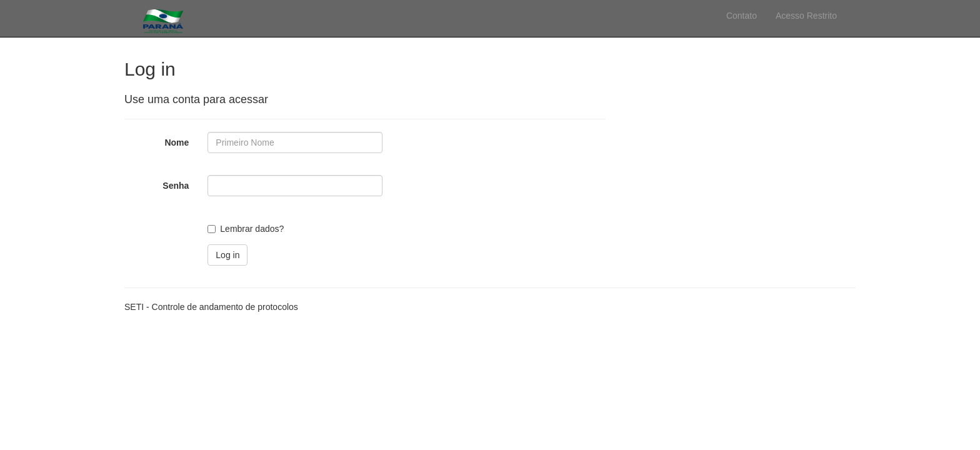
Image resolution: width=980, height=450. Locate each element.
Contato (742, 16)
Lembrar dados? (252, 229)
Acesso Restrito (806, 16)
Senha (176, 186)
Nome (177, 142)
